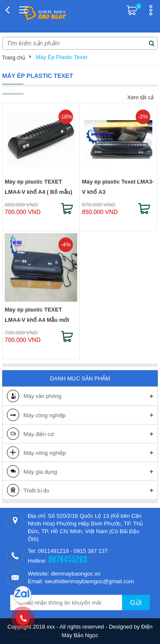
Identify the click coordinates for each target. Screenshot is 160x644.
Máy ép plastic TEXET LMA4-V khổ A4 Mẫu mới (37, 315)
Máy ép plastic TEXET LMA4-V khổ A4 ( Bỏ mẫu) (38, 187)
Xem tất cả (140, 97)
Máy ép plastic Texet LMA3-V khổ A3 (118, 187)
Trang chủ (14, 58)
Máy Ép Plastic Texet (61, 57)
